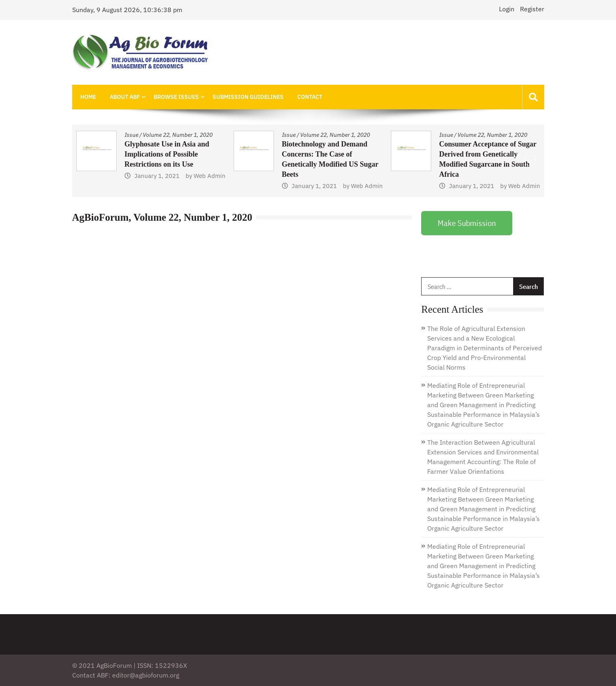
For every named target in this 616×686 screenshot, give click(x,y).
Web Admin (210, 186)
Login (507, 9)
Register (532, 9)
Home (88, 97)
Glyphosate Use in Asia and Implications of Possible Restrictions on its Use (324, 154)
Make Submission (467, 223)
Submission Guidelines (248, 97)
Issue (132, 135)
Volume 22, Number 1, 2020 (178, 135)
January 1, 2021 (157, 186)
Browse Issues (176, 97)
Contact (310, 97)
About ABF (125, 97)
